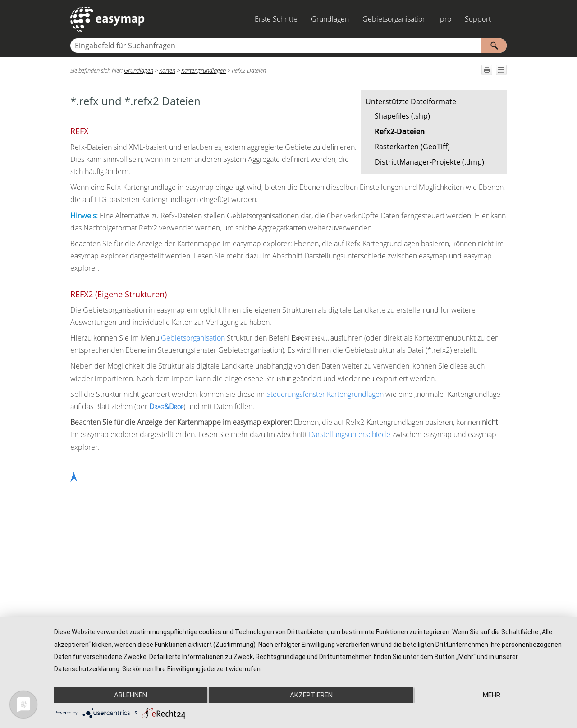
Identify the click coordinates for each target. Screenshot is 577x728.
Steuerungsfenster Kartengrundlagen (325, 394)
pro (446, 19)
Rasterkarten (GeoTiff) (412, 147)
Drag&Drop (166, 406)
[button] (494, 46)
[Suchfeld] (288, 46)
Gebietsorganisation (394, 19)
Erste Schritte (276, 19)
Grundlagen (330, 19)
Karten (167, 70)
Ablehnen (131, 695)
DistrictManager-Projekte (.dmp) (429, 162)
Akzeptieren (311, 695)
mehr (492, 695)
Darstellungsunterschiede (350, 434)
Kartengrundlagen (204, 70)
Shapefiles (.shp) (402, 116)
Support (478, 19)
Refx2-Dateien (400, 131)
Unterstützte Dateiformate (411, 101)
